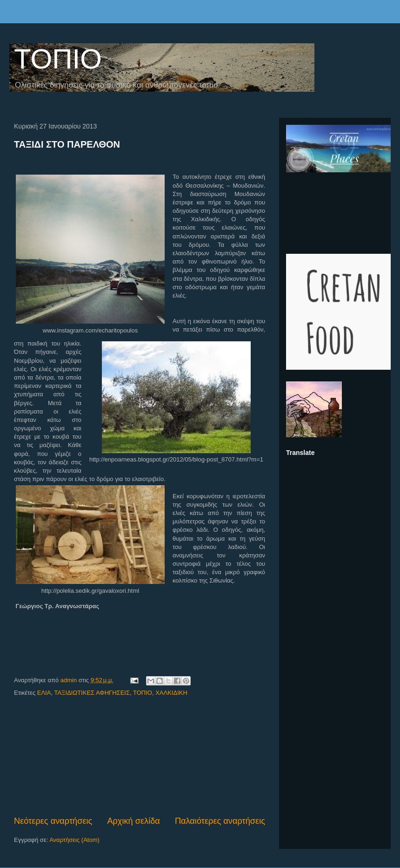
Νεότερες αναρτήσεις (53, 821)
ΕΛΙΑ (44, 693)
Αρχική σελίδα (133, 821)
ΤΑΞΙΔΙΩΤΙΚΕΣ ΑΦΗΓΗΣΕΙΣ (92, 693)
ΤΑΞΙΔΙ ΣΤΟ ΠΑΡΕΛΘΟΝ (67, 144)
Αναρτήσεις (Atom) (74, 840)
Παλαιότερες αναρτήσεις (220, 821)
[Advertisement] (140, 757)
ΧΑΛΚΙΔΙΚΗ (171, 693)
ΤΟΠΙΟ (58, 59)
